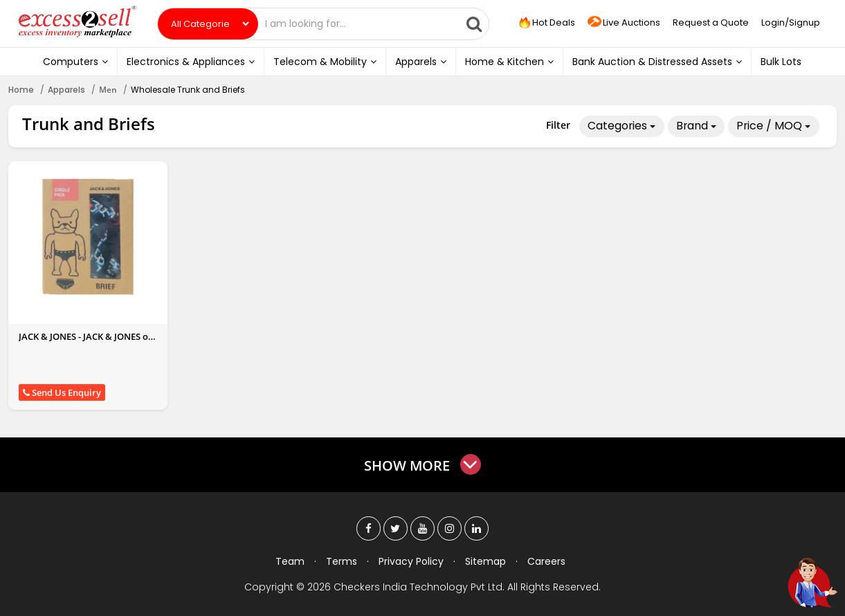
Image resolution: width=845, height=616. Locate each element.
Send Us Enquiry (62, 392)
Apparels (421, 62)
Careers (546, 561)
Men (108, 90)
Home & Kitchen (509, 62)
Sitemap (485, 561)
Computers (75, 62)
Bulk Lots (781, 62)
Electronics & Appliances (191, 62)
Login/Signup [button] (791, 22)
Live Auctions (624, 23)
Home (21, 90)
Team (290, 561)
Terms (342, 561)
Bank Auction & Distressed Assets (657, 62)
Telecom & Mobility (325, 62)
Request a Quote (711, 22)
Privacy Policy (411, 561)
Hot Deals (546, 23)
